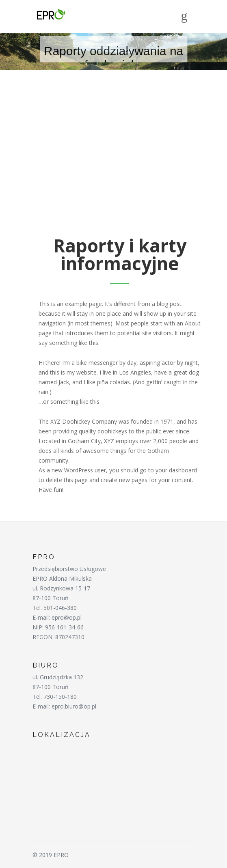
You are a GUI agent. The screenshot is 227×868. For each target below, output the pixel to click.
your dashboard (176, 470)
